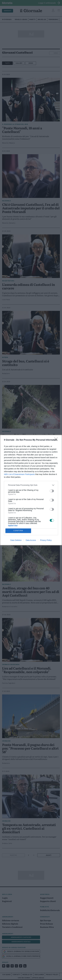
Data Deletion (16, 540)
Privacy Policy (46, 540)
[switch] (52, 491)
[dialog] (31, 490)
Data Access (31, 540)
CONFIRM (18, 531)
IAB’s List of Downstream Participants (19, 474)
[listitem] (31, 485)
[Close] (57, 440)
